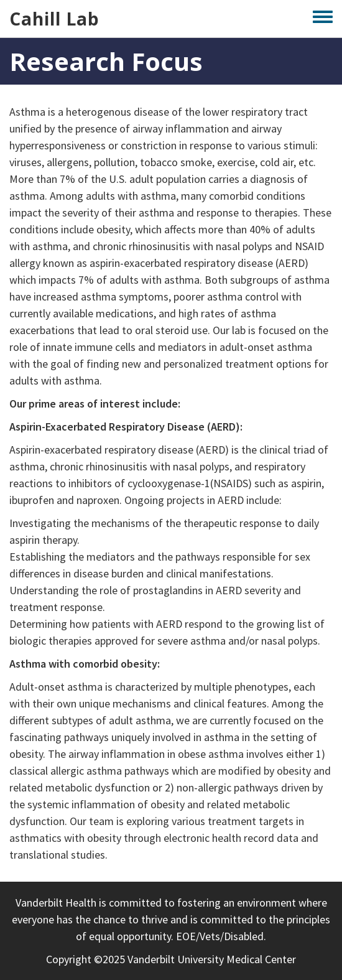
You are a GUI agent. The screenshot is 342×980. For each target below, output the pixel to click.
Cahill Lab (54, 19)
